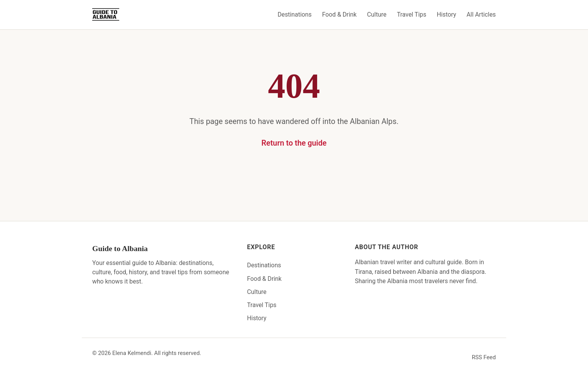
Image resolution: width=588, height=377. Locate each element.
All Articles (481, 14)
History (446, 14)
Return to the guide (294, 143)
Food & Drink (340, 14)
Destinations (294, 14)
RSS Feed (484, 357)
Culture (377, 14)
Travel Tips (412, 14)
